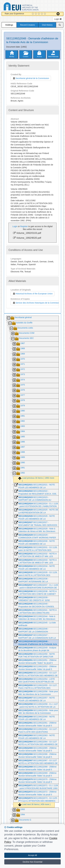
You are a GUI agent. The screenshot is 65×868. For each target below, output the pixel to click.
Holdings (9, 25)
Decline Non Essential (32, 862)
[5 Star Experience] (45, 14)
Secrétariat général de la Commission (31, 78)
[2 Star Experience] (36, 14)
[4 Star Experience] (42, 14)
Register (24, 226)
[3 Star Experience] (39, 14)
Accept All (32, 855)
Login (58, 19)
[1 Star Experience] (33, 14)
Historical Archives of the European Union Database (29, 7)
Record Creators (27, 25)
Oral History (47, 25)
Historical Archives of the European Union (32, 294)
